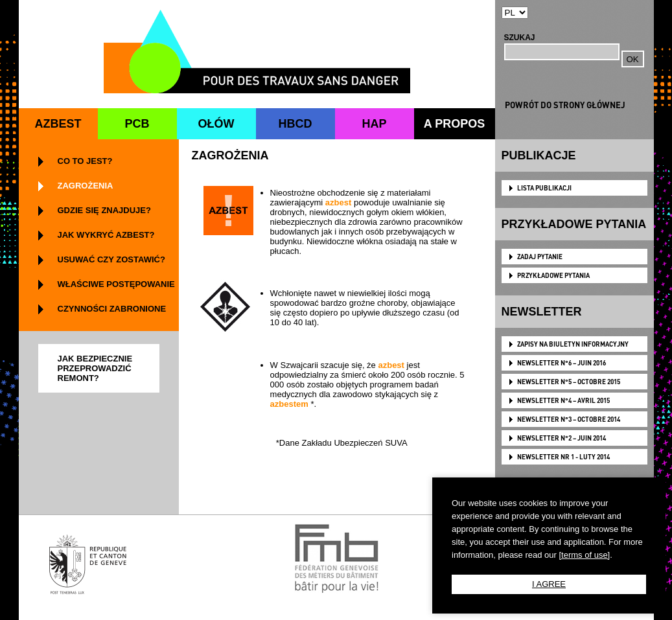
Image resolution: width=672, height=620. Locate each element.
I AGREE (549, 584)
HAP (374, 124)
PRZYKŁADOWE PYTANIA (553, 275)
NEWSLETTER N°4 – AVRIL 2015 (563, 400)
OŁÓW (216, 124)
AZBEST (58, 124)
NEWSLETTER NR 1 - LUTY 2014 (563, 457)
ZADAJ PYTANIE (540, 257)
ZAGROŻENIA (86, 186)
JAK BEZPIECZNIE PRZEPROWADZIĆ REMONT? (95, 368)
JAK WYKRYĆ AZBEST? (106, 235)
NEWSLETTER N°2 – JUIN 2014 (562, 438)
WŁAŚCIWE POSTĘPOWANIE (116, 284)
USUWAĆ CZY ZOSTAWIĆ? (111, 259)
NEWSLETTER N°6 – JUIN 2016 (562, 363)
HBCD (295, 124)
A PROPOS (454, 124)
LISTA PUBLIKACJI (544, 188)
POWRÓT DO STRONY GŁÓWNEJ (565, 105)
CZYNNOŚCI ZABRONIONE (112, 309)
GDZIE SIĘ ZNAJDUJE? (104, 210)
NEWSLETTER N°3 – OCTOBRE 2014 (569, 419)
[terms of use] (584, 555)
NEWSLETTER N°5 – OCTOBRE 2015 (569, 382)
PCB (137, 124)
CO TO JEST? (85, 161)
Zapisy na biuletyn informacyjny (573, 344)
